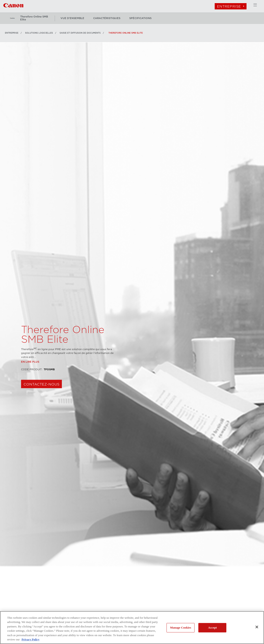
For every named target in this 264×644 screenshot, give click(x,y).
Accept (212, 628)
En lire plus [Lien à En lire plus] (30, 373)
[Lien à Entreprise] (13, 5)
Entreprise (229, 6)
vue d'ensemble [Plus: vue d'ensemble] (72, 18)
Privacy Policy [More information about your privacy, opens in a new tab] (30, 639)
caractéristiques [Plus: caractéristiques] (107, 18)
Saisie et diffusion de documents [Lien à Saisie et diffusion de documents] (80, 33)
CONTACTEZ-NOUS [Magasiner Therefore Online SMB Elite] (41, 395)
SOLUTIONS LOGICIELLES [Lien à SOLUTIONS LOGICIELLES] (39, 33)
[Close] (257, 627)
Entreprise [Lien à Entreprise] (12, 33)
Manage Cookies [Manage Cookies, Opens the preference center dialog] (181, 628)
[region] (132, 628)
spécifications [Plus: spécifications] (140, 18)
